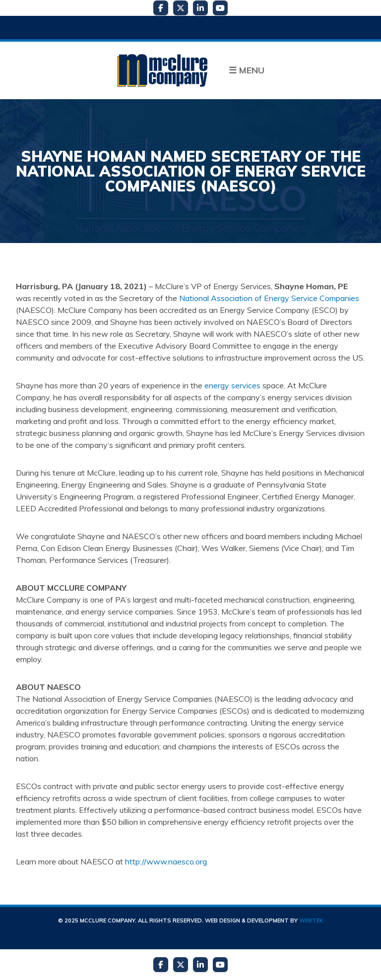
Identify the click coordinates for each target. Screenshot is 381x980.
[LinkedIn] (200, 8)
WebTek (311, 920)
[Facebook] (161, 8)
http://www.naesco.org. (167, 861)
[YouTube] (220, 8)
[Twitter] (181, 8)
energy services (232, 385)
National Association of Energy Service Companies (269, 298)
